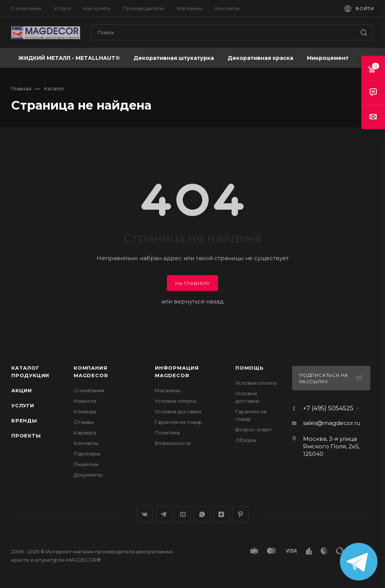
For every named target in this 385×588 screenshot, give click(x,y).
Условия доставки (178, 411)
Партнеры (87, 454)
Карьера (85, 433)
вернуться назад (199, 301)
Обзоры (246, 440)
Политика (167, 433)
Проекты (26, 436)
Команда (85, 411)
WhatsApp (202, 514)
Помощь (250, 368)
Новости (85, 401)
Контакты (86, 443)
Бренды (24, 420)
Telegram (164, 514)
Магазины (168, 390)
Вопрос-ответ (254, 430)
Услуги (23, 405)
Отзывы (84, 422)
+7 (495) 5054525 (328, 408)
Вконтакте (145, 514)
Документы (88, 475)
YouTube (183, 514)
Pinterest (240, 514)
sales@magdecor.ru (332, 423)
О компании (89, 390)
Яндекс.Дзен (221, 514)
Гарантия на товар (179, 422)
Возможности (173, 443)
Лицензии (86, 464)
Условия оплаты (176, 401)
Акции (22, 390)
